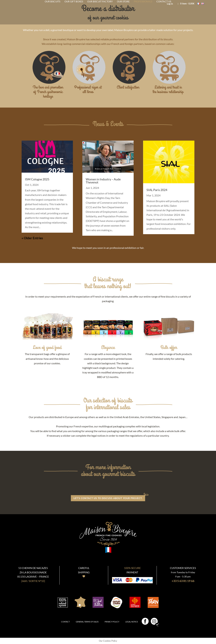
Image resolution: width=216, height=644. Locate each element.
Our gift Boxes (74, 2)
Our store (123, 2)
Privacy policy (112, 622)
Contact (65, 622)
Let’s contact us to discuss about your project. (108, 498)
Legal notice (132, 622)
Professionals (143, 2)
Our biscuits (52, 2)
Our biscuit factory (100, 2)
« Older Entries (32, 238)
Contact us (164, 2)
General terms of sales (87, 622)
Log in (170, 4)
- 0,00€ (185, 4)
